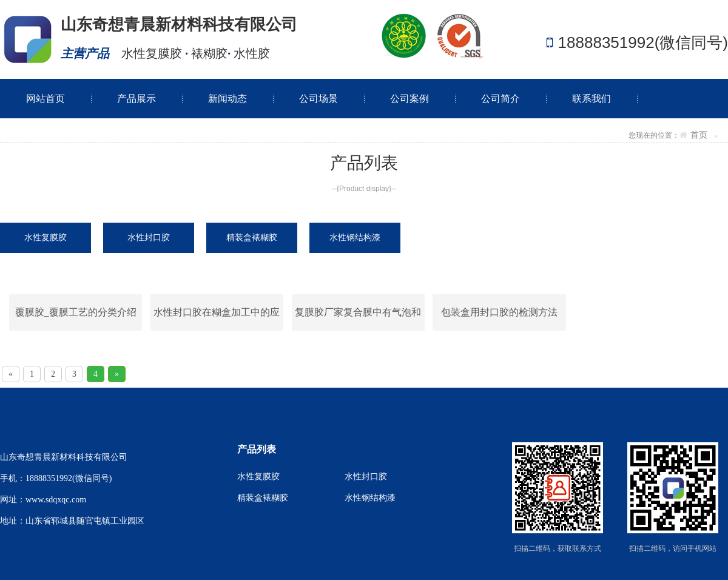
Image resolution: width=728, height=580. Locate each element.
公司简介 (500, 99)
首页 (699, 135)
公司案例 (409, 99)
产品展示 (136, 99)
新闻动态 (227, 99)
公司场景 (318, 99)
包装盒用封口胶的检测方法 (499, 312)
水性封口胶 (366, 477)
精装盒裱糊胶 (263, 498)
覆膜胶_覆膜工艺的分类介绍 (76, 312)
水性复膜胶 (258, 477)
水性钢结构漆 (370, 498)
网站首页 (45, 99)
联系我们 (591, 99)
